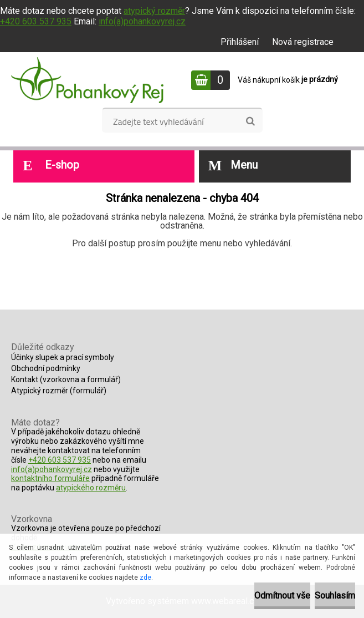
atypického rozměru (91, 488)
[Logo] (87, 80)
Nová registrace (303, 42)
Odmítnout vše (282, 596)
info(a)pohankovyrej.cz (142, 21)
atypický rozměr (154, 11)
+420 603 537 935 (36, 21)
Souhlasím (335, 596)
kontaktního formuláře (50, 478)
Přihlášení (240, 42)
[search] (250, 121)
